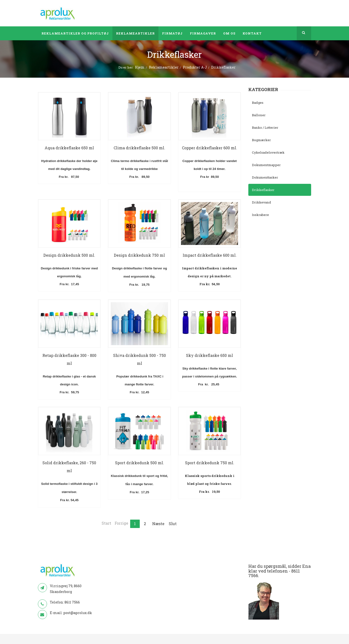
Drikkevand (262, 202)
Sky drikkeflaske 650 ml (209, 355)
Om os (229, 33)
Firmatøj (172, 33)
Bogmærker (261, 140)
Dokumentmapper (266, 165)
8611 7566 (72, 602)
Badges (258, 103)
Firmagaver (203, 33)
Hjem (140, 67)
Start (106, 523)
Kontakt (252, 33)
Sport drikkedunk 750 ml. (210, 463)
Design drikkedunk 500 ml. (69, 255)
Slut (173, 524)
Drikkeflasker (263, 190)
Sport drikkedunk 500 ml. (140, 463)
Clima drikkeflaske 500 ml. (139, 148)
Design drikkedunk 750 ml (139, 255)
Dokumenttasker (265, 177)
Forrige (121, 523)
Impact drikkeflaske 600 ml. (210, 255)
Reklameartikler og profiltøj (75, 33)
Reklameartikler (135, 33)
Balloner (259, 115)
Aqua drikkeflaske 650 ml (69, 148)
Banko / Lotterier (265, 128)
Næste (158, 524)
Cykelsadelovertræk (268, 152)
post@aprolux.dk (78, 613)
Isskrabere (260, 215)
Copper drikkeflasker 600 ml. (209, 148)
